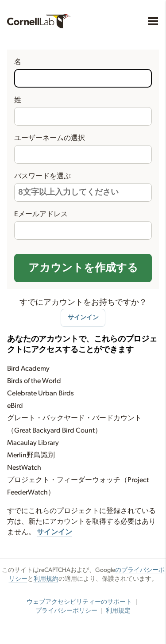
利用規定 (118, 611)
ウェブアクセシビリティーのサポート (79, 602)
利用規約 (46, 579)
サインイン (83, 317)
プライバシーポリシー (66, 611)
